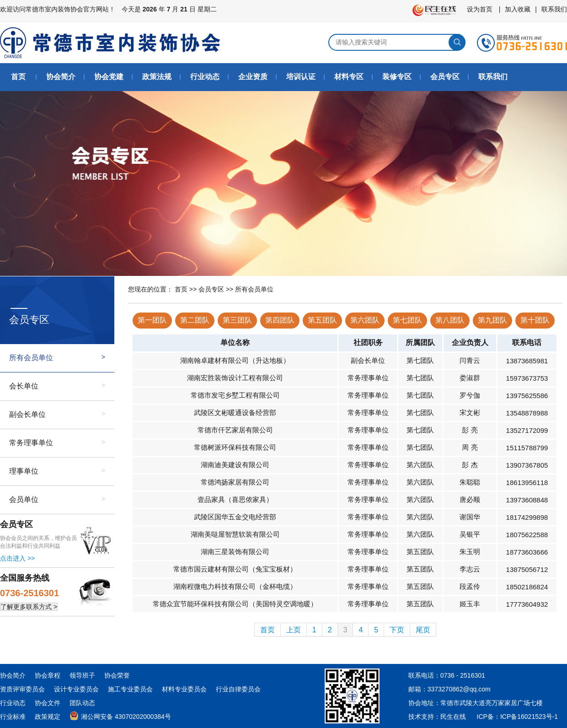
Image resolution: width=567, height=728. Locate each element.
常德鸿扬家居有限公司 (235, 482)
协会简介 (61, 77)
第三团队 (237, 320)
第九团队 (492, 320)
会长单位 (24, 386)
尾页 (423, 630)
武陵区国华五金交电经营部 (235, 517)
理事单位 (24, 471)
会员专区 (445, 77)
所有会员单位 (31, 358)
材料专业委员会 (184, 689)
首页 (18, 77)
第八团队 (450, 320)
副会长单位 (27, 414)
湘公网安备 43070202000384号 (120, 715)
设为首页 (480, 9)
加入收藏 (518, 9)
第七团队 (407, 320)
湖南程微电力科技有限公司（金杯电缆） (235, 586)
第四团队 (280, 320)
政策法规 (157, 77)
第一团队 (152, 320)
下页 (397, 630)
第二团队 (195, 320)
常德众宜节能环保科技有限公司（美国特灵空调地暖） (235, 604)
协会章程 (48, 675)
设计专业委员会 (76, 689)
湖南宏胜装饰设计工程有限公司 (235, 378)
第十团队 (535, 320)
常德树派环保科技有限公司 (235, 447)
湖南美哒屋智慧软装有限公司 (235, 534)
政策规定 (48, 717)
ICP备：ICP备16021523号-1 (517, 717)
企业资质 (253, 77)
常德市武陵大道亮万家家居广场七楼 (492, 703)
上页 (294, 630)
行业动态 (205, 77)
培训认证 (301, 77)
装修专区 (397, 77)
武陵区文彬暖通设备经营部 (235, 413)
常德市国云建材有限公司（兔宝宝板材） (235, 569)
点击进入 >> (17, 558)
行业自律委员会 (238, 689)
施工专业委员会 (130, 689)
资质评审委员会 (22, 689)
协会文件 (48, 703)
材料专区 (349, 77)
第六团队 (365, 320)
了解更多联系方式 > (29, 607)
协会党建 (109, 77)
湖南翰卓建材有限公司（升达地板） (235, 360)
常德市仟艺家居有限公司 (235, 430)
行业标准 (13, 717)
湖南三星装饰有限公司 (235, 552)
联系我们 (554, 9)
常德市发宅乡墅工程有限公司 (235, 395)
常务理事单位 (31, 443)
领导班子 (82, 675)
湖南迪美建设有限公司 (235, 465)
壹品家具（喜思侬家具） (235, 499)
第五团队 (322, 320)
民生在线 (453, 717)
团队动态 (82, 703)
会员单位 (24, 499)
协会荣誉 (117, 675)
